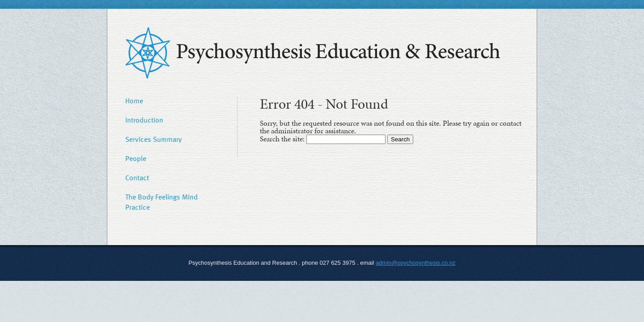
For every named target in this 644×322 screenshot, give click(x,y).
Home (134, 101)
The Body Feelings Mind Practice (161, 202)
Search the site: (283, 139)
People (136, 158)
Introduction (144, 120)
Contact (137, 178)
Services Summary (153, 139)
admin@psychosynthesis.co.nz (416, 263)
